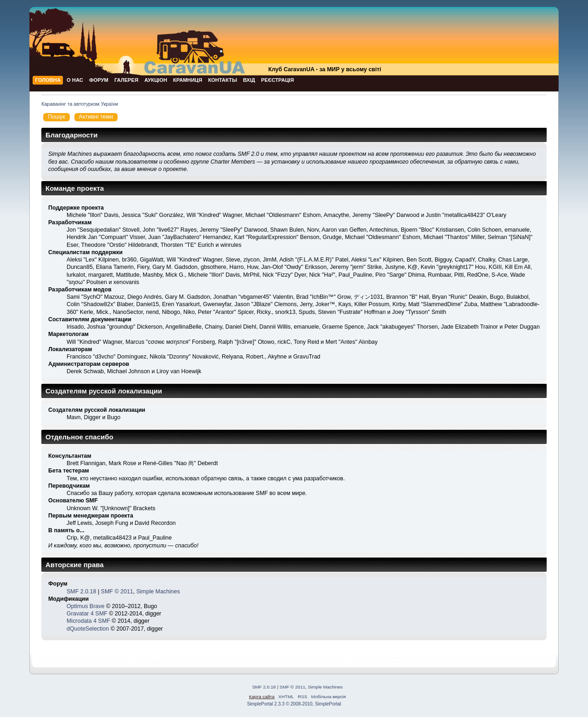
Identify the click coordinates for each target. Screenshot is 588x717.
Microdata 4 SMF (88, 621)
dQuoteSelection (88, 629)
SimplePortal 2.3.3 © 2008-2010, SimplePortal (294, 704)
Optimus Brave (85, 606)
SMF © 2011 (117, 592)
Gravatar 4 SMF (87, 614)
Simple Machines (158, 592)
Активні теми (96, 117)
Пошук (57, 117)
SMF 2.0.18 (81, 592)
